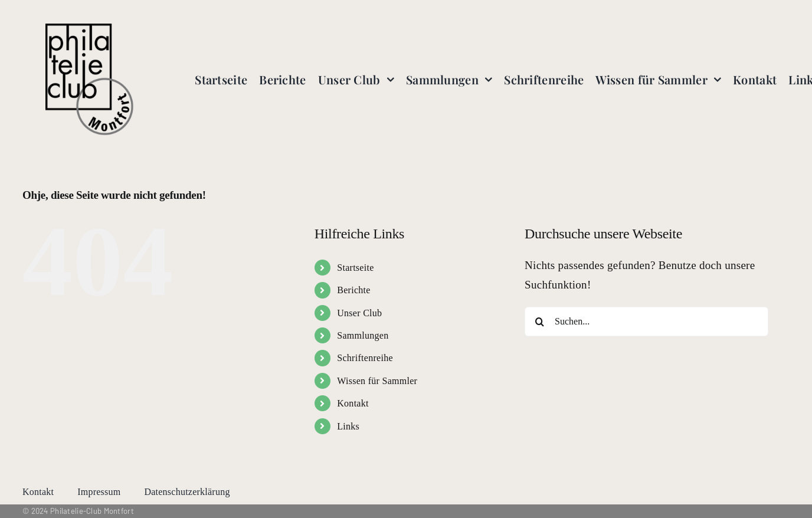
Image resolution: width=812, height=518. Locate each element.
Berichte (353, 290)
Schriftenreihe (365, 358)
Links (348, 426)
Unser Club (359, 313)
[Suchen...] (646, 322)
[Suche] (539, 322)
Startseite (355, 268)
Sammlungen (363, 335)
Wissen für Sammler (377, 381)
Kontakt (353, 403)
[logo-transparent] (90, 29)
